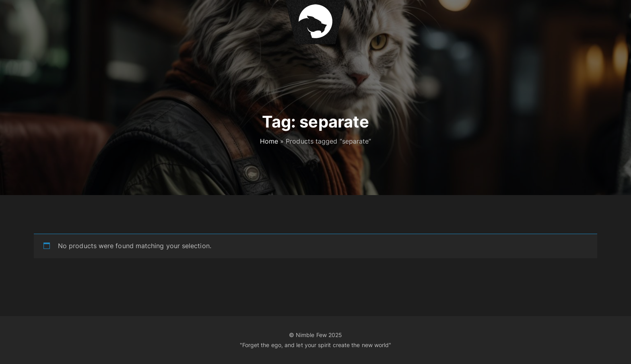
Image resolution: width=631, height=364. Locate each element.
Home (269, 141)
